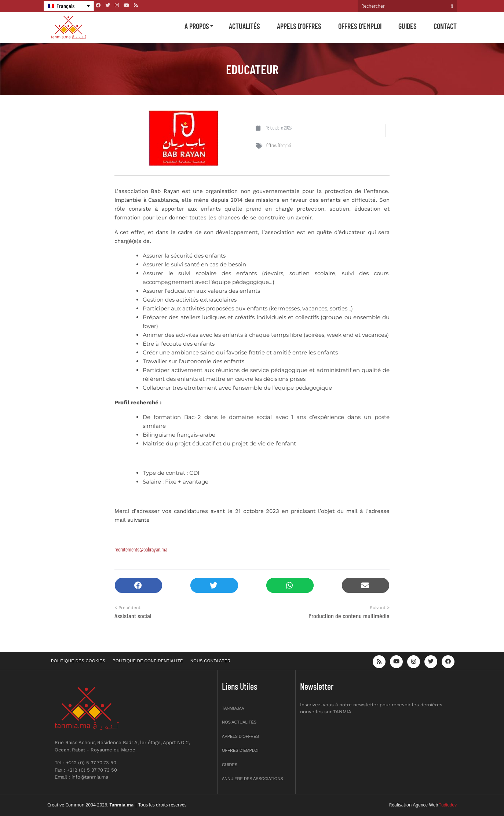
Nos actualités (239, 722)
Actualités (244, 26)
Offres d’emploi (360, 26)
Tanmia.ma (233, 708)
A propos (197, 26)
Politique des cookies (78, 661)
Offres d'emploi (279, 145)
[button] (138, 585)
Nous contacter (210, 661)
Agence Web (426, 805)
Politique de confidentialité (148, 661)
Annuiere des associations (253, 779)
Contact (445, 26)
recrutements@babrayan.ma (141, 549)
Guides (408, 26)
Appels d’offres (299, 26)
